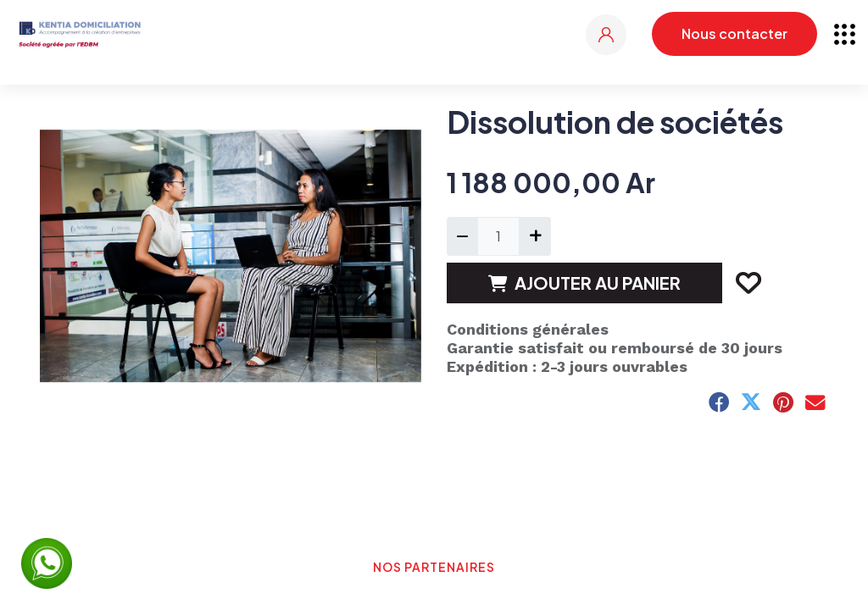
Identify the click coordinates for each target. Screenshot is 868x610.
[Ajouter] (534, 236)
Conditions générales (528, 329)
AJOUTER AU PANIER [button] (584, 283)
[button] (747, 284)
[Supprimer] (462, 236)
